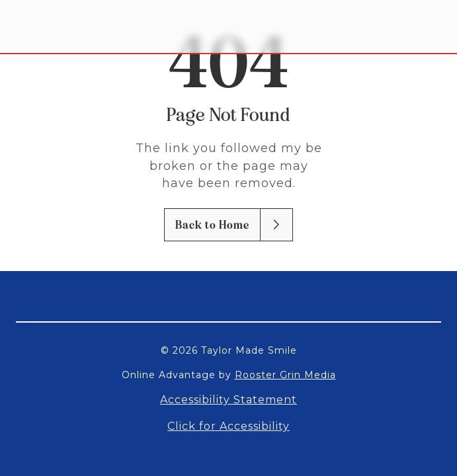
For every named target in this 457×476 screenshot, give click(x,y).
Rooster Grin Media (285, 375)
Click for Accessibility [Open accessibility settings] (228, 426)
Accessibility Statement (228, 400)
